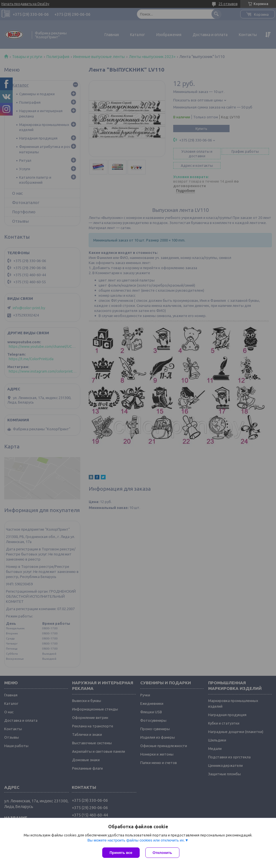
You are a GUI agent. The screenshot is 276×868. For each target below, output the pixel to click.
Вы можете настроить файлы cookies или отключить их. (136, 840)
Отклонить (162, 853)
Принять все (121, 853)
